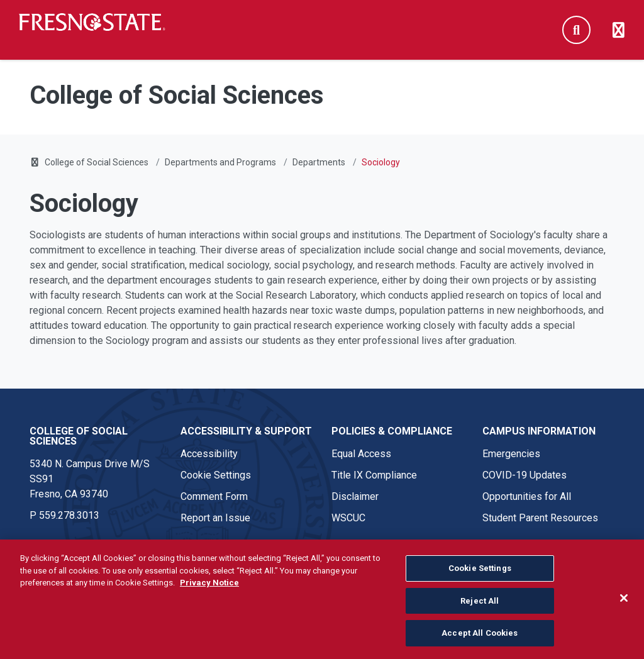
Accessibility (209, 454)
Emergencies (511, 454)
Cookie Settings (216, 475)
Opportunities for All (527, 496)
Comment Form (214, 496)
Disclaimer (355, 496)
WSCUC (348, 518)
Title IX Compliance (374, 475)
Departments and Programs (220, 162)
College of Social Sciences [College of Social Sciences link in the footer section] (79, 436)
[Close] (624, 604)
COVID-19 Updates (525, 475)
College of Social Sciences (97, 162)
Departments (319, 162)
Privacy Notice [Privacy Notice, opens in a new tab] (209, 590)
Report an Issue (215, 518)
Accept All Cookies (480, 640)
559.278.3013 (69, 515)
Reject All (480, 607)
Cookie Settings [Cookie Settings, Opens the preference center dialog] (480, 575)
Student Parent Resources (540, 518)
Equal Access (361, 454)
